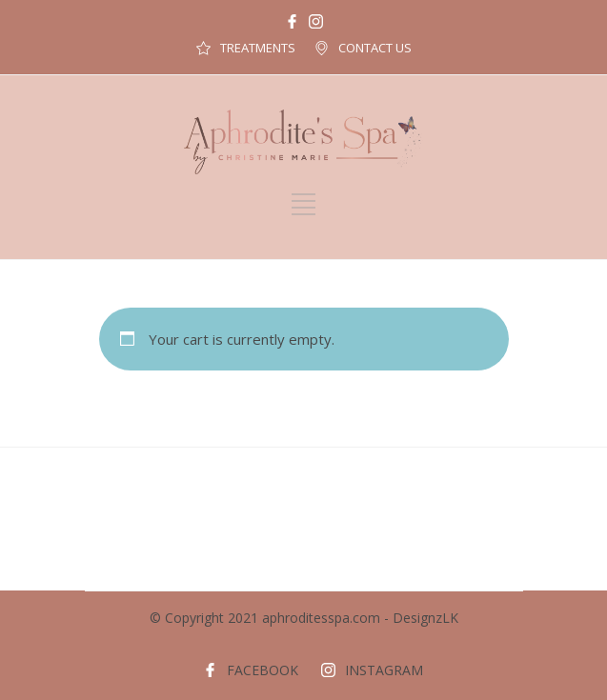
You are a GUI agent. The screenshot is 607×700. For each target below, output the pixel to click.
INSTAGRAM (384, 670)
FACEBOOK (263, 670)
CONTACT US (375, 48)
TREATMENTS (258, 48)
